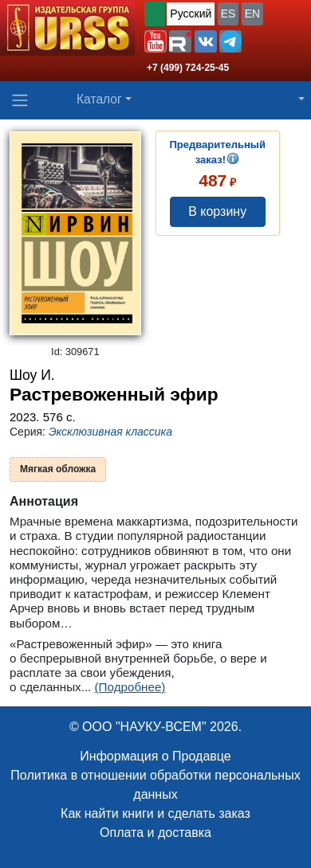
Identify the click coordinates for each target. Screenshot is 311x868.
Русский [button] (191, 14)
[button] (155, 41)
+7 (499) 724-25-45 (188, 68)
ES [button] (228, 14)
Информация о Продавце (155, 756)
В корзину (217, 211)
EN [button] (252, 14)
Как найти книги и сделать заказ (155, 813)
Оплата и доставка (155, 833)
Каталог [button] (99, 99)
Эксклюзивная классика (110, 432)
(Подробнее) (130, 687)
